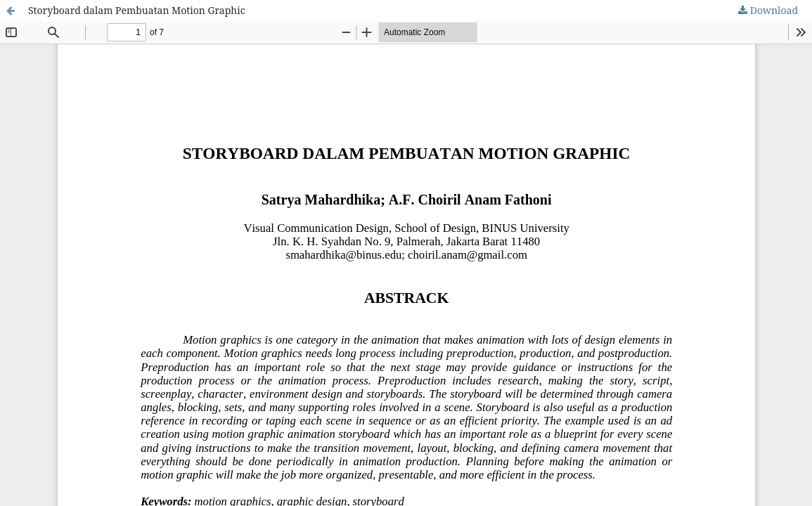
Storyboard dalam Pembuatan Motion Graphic (137, 10)
